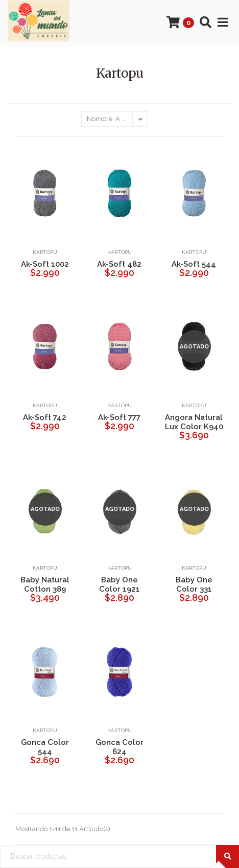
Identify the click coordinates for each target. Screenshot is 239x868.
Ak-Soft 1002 (45, 264)
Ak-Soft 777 (119, 417)
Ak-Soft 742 (45, 417)
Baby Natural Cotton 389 (45, 584)
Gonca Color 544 (45, 747)
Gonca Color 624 (119, 747)
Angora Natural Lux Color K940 (194, 422)
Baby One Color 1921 (119, 584)
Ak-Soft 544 (194, 264)
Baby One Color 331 (194, 584)
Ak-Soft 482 (119, 264)
